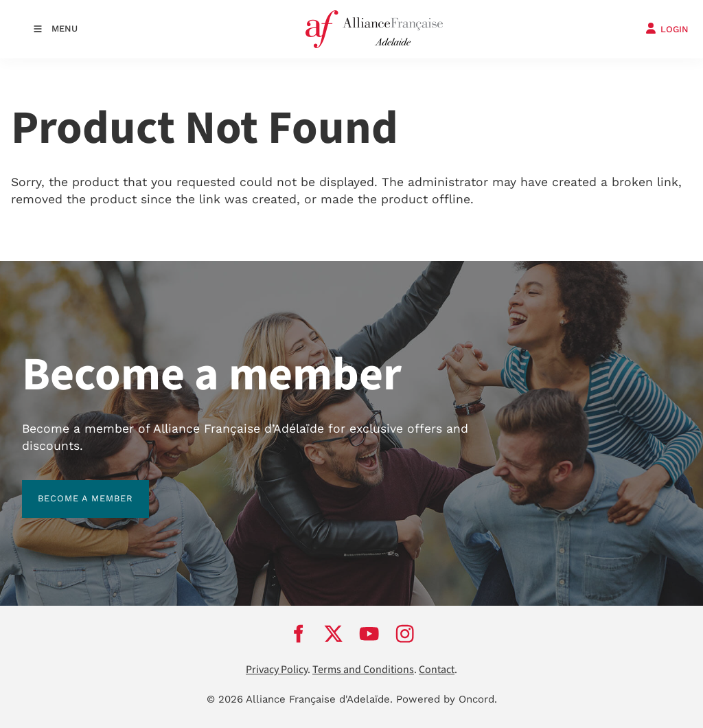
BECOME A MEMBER (70, 488)
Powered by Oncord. (447, 699)
